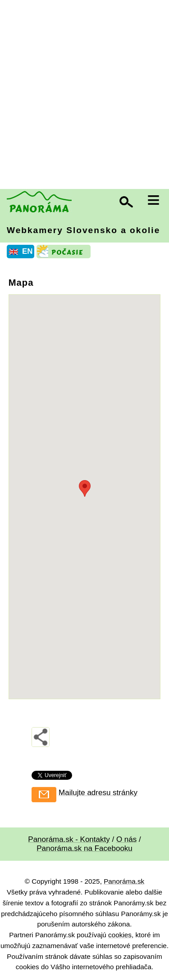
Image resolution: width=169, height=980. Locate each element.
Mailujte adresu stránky (98, 793)
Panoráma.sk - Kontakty (69, 839)
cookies (120, 935)
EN (27, 251)
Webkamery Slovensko (83, 230)
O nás (126, 839)
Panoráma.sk (124, 881)
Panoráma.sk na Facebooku (84, 848)
